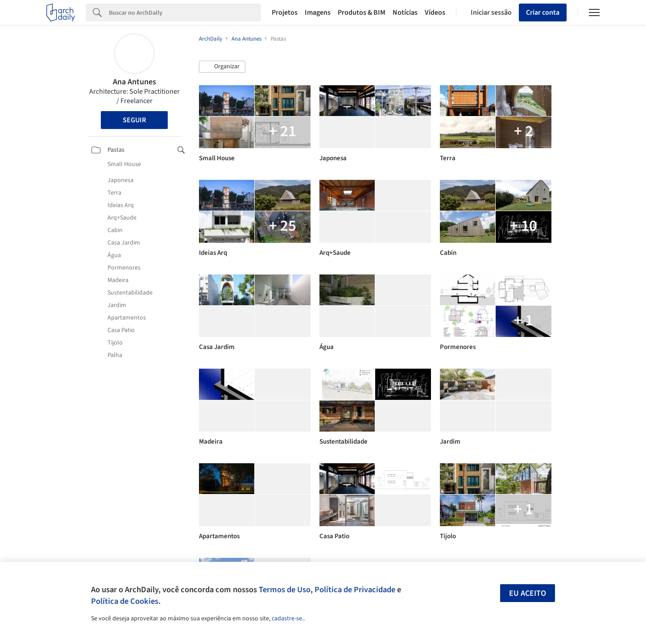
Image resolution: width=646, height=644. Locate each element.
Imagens (318, 12)
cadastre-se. (288, 619)
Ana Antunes (135, 82)
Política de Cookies (125, 601)
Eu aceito (528, 593)
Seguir (134, 120)
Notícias (405, 12)
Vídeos (435, 12)
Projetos (285, 12)
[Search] (185, 12)
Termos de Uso (285, 590)
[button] (222, 67)
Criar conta (543, 12)
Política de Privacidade (355, 590)
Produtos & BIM (362, 12)
